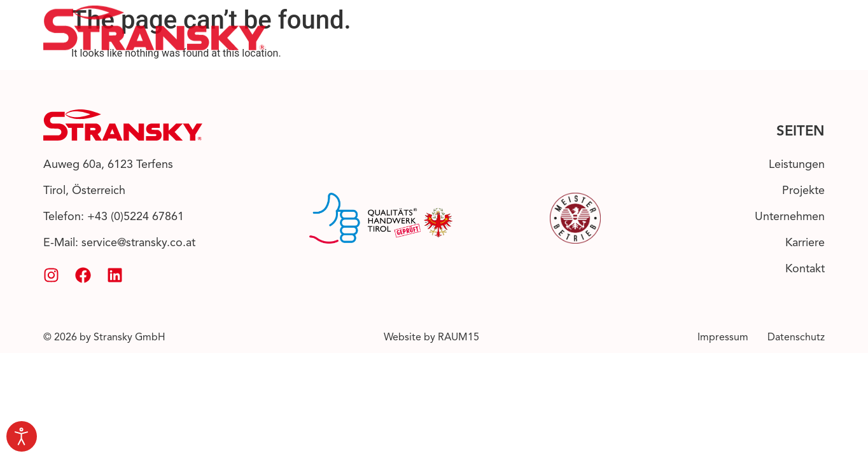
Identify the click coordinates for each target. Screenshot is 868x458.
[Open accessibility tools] (22, 436)
